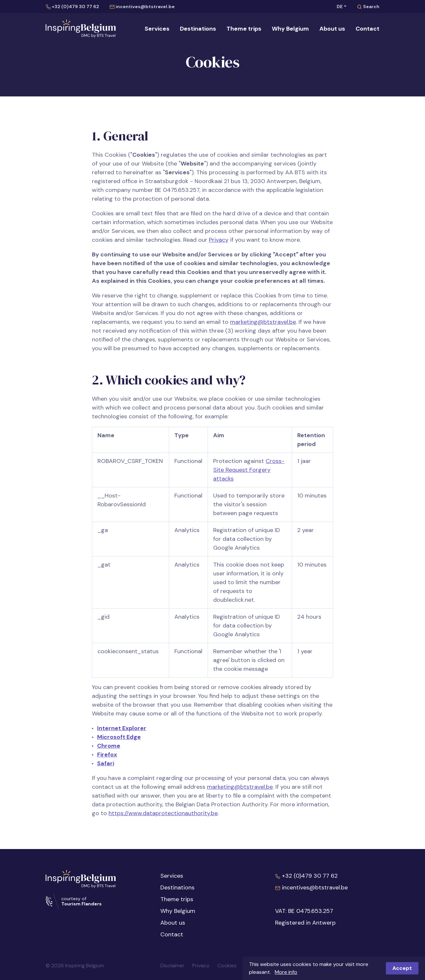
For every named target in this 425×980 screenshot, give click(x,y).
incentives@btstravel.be (142, 7)
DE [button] (340, 7)
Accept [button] (402, 968)
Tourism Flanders (81, 904)
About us (332, 29)
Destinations (198, 29)
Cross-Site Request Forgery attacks (249, 470)
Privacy (219, 240)
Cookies (227, 966)
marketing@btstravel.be (263, 322)
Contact (367, 29)
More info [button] (286, 972)
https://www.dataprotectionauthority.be (163, 813)
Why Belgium (290, 29)
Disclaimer (172, 966)
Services (157, 29)
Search (368, 7)
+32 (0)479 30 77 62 (72, 7)
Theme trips (244, 29)
